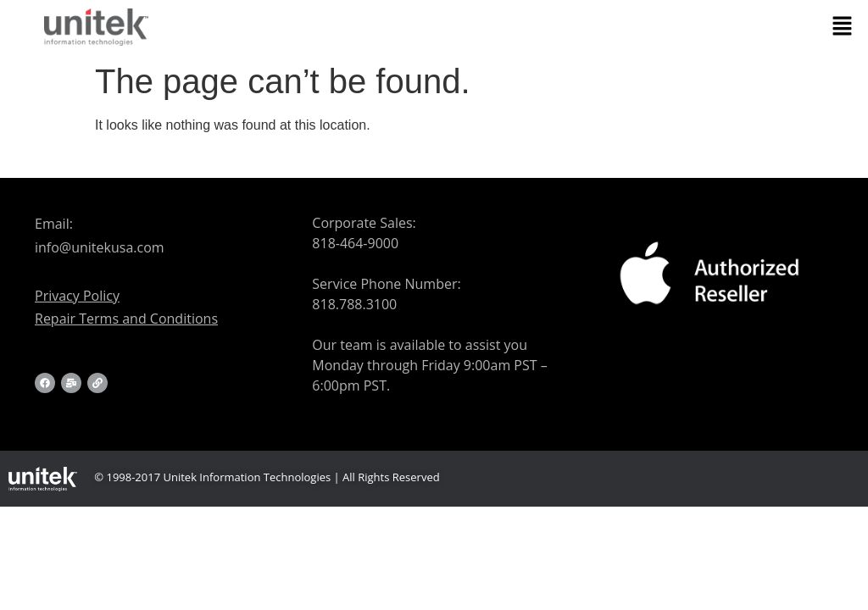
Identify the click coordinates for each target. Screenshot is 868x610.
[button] (843, 27)
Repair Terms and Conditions (126, 319)
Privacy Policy (77, 296)
